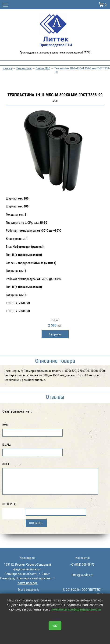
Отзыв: (7, 464)
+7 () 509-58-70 (82, 564)
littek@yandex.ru (83, 575)
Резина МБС (43, 68)
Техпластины (24, 68)
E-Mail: (7, 444)
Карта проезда (28, 583)
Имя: (5, 425)
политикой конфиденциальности (76, 609)
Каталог (7, 68)
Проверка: (9, 504)
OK (55, 626)
